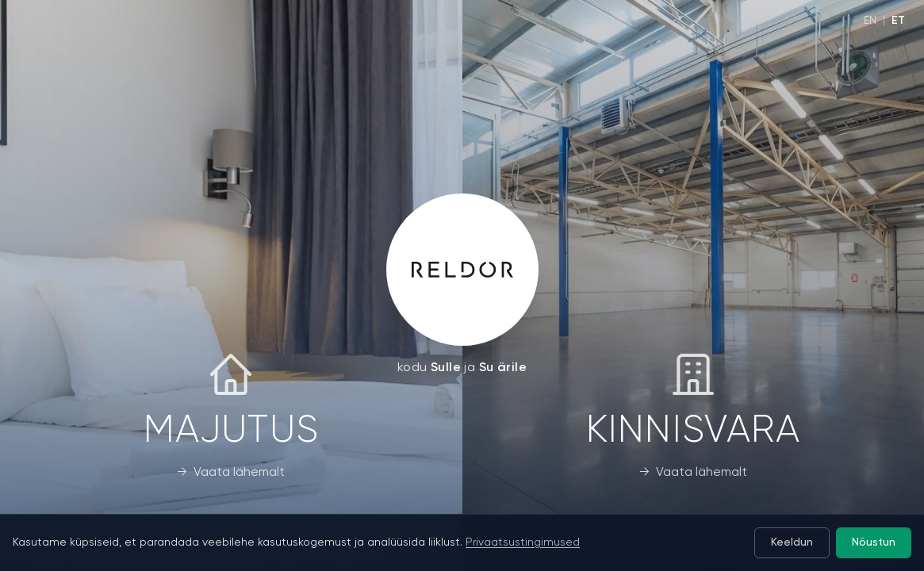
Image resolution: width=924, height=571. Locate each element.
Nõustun (872, 543)
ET (899, 20)
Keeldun (789, 543)
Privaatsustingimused (523, 542)
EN (871, 21)
